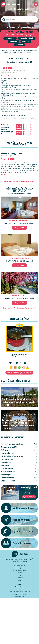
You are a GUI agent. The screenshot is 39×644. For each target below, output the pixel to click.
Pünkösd (19, 45)
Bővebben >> (5, 175)
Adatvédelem (20, 587)
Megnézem (19, 228)
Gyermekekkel (8, 453)
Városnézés (6, 462)
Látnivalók (19, 578)
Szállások (5, 450)
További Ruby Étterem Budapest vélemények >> (19, 182)
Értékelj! (12, 28)
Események (6, 475)
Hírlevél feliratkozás (20, 594)
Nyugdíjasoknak (27, 38)
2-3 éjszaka (10, 38)
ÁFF (19, 584)
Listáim (28, 9)
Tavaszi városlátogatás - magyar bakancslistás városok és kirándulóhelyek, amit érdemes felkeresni (18, 424)
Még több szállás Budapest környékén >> (19, 308)
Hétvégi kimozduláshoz (24, 395)
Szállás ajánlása (20, 565)
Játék (10, 9)
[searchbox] (19, 19)
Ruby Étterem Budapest (18, 62)
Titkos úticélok (8, 472)
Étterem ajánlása (19, 568)
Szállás (20, 575)
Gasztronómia (7, 468)
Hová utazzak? (14, 415)
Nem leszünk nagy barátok (12, 154)
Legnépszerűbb (24, 396)
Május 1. (26, 41)
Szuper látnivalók (9, 447)
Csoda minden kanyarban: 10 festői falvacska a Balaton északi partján (18, 402)
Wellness (13, 41)
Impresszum (19, 597)
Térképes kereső (26, 28)
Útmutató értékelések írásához (20, 592)
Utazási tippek (14, 396)
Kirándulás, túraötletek (12, 456)
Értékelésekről (20, 589)
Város (19, 580)
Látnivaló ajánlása (20, 570)
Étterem (19, 573)
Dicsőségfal (19, 9)
